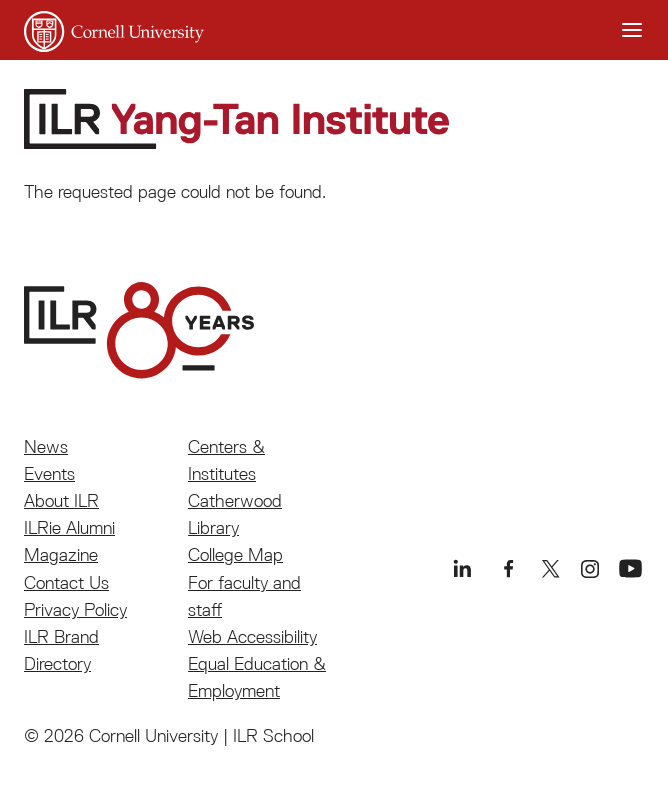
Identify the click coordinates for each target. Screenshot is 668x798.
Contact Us (66, 582)
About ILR (61, 500)
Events (49, 473)
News (46, 446)
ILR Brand (61, 636)
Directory (57, 663)
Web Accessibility (252, 636)
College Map (235, 554)
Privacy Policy (75, 609)
